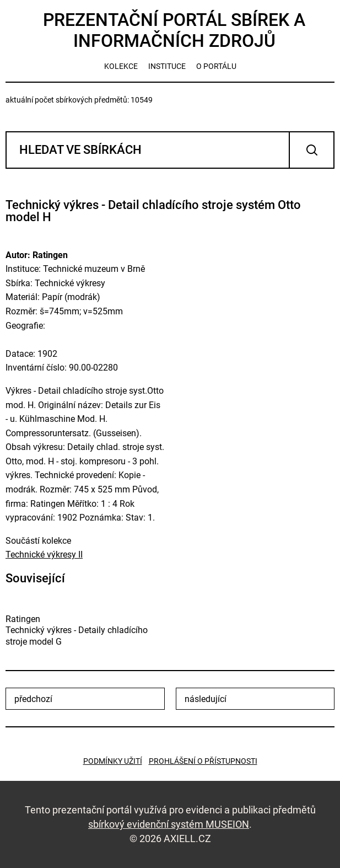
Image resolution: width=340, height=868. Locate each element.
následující (206, 699)
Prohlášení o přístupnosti (203, 761)
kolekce (121, 66)
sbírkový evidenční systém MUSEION (169, 824)
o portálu (216, 66)
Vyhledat (312, 150)
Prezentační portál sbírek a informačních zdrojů (174, 30)
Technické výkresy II (44, 554)
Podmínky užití (113, 761)
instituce (167, 66)
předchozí (33, 699)
